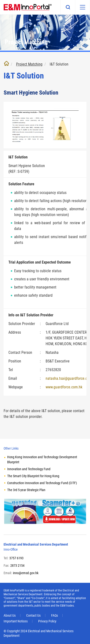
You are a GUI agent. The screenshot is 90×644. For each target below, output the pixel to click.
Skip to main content (0, 0)
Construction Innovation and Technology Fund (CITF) (42, 483)
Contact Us (33, 615)
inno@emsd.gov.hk (26, 573)
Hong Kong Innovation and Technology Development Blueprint (42, 460)
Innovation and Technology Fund (29, 469)
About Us (10, 615)
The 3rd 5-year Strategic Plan (26, 490)
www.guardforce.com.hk (64, 387)
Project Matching (29, 64)
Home (6, 63)
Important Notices (16, 621)
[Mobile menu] (83, 7)
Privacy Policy (47, 621)
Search (68, 7)
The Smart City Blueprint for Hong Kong (33, 476)
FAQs (54, 615)
